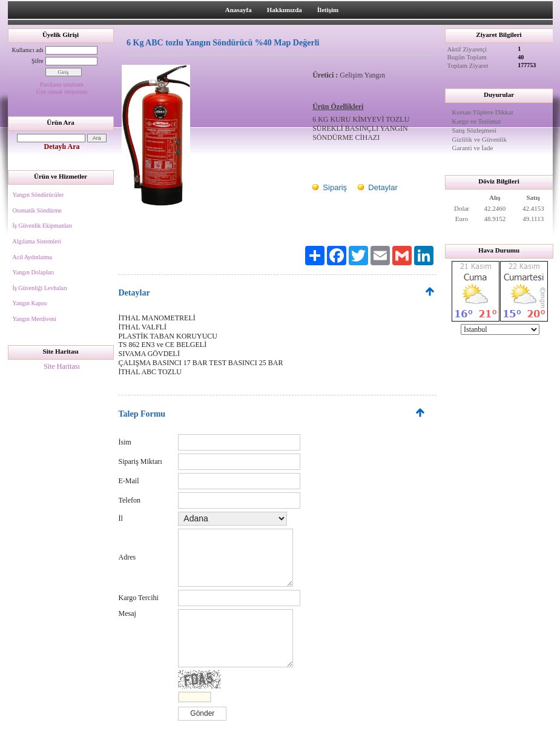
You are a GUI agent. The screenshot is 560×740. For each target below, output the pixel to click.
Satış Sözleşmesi (475, 130)
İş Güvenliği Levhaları (40, 288)
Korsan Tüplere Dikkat (483, 112)
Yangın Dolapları (34, 272)
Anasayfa (239, 10)
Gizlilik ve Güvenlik (479, 139)
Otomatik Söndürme (37, 210)
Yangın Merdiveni (35, 319)
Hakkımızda (285, 10)
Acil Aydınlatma (32, 257)
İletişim (328, 10)
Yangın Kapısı (30, 303)
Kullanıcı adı (28, 50)
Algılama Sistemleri (37, 241)
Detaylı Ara (62, 147)
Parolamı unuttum (62, 84)
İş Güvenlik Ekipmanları (43, 226)
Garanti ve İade (473, 148)
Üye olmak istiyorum (62, 92)
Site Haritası (62, 366)
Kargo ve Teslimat (477, 121)
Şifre (37, 61)
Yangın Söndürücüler (38, 195)
